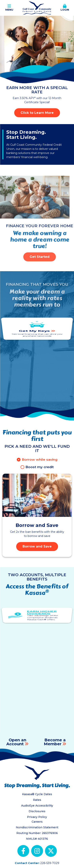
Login (65, 8)
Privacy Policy (37, 817)
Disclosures (37, 811)
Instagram (37, 851)
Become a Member (55, 742)
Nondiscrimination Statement (37, 827)
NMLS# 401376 (37, 839)
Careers (37, 822)
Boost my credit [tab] (40, 467)
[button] (65, 8)
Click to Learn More (37, 113)
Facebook (23, 851)
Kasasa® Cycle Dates (37, 794)
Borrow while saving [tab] (40, 460)
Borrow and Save (37, 546)
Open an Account (16, 742)
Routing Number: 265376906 (37, 833)
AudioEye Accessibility (37, 806)
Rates (37, 800)
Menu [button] (9, 8)
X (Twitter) (51, 851)
